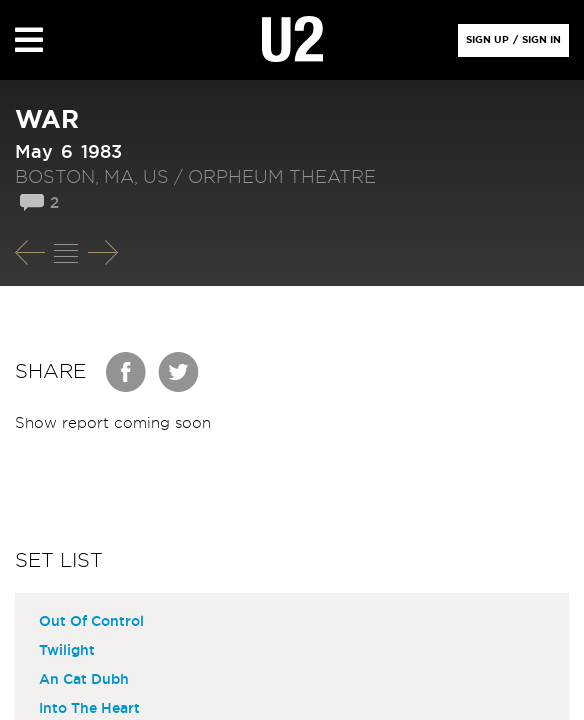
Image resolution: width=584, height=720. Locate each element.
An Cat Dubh (84, 680)
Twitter (179, 372)
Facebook (127, 372)
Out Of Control (91, 622)
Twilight (67, 651)
